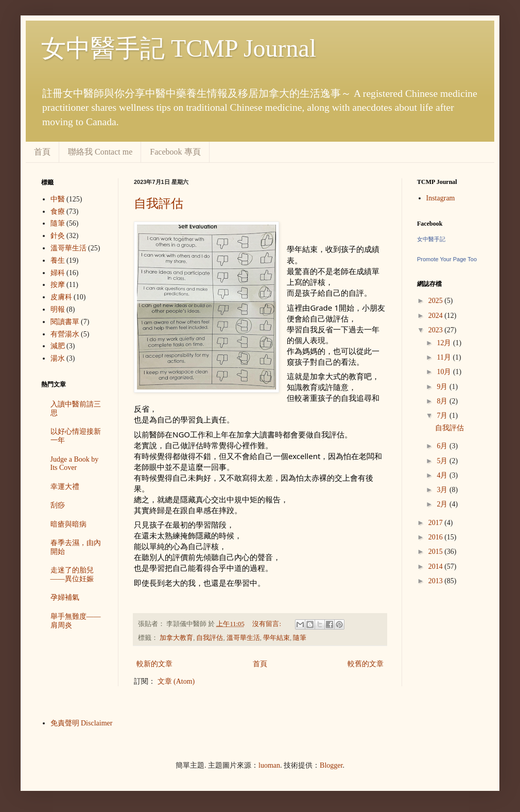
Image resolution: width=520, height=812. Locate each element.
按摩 (58, 285)
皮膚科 (61, 297)
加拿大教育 (176, 638)
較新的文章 (154, 664)
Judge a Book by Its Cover (75, 464)
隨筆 (300, 638)
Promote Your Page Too (447, 259)
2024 (437, 316)
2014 (437, 566)
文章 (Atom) (176, 681)
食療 (58, 212)
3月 (443, 490)
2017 (437, 523)
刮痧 (58, 505)
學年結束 (276, 638)
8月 (443, 401)
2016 (437, 537)
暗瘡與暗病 (68, 524)
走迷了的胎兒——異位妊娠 (72, 574)
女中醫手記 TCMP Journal (179, 48)
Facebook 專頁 (175, 152)
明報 (58, 309)
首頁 (42, 152)
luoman (269, 765)
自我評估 (159, 204)
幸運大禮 (65, 487)
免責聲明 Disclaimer (82, 723)
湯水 (58, 358)
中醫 (58, 199)
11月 (445, 357)
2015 (437, 552)
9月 (443, 387)
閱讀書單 (65, 322)
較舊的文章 (366, 664)
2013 (437, 581)
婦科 (58, 273)
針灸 (58, 236)
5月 (443, 461)
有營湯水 (65, 334)
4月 (443, 475)
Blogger (331, 765)
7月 (443, 416)
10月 (445, 372)
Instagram (441, 198)
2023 (437, 330)
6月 (443, 446)
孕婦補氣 (65, 597)
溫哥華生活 (243, 638)
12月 (445, 343)
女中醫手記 (431, 239)
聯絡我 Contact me (100, 152)
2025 (437, 301)
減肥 (58, 346)
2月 (443, 504)
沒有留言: (267, 624)
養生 (58, 260)
